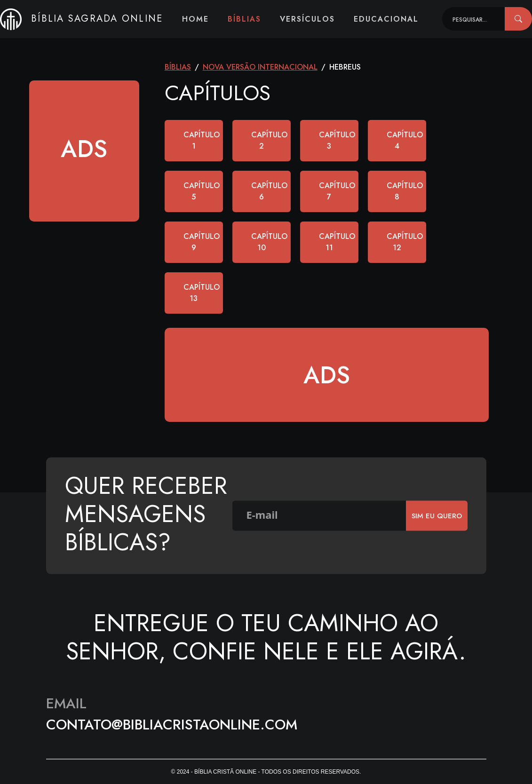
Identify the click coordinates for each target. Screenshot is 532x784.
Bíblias (244, 19)
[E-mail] (319, 516)
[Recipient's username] (474, 19)
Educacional (386, 19)
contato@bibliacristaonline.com (172, 725)
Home (195, 19)
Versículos (307, 19)
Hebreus (345, 67)
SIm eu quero (437, 515)
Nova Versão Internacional (260, 67)
